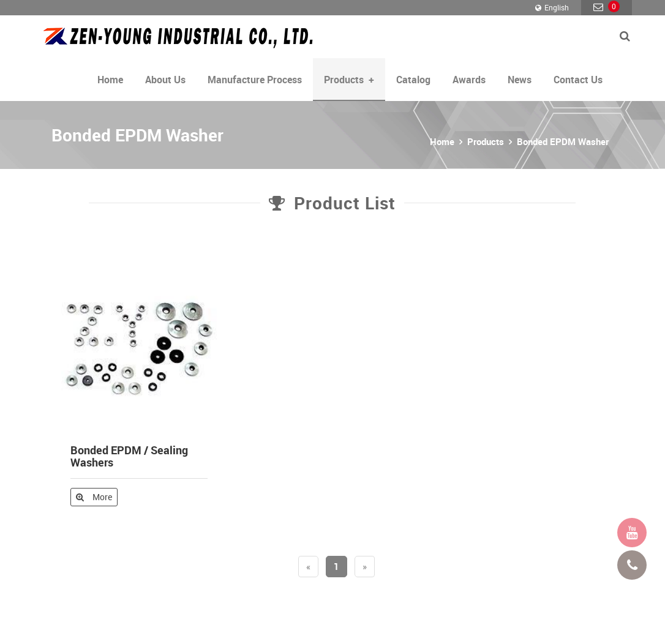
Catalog (413, 80)
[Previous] (308, 567)
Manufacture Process (255, 80)
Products (486, 141)
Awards (469, 80)
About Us (165, 80)
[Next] (365, 567)
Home (110, 80)
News (520, 80)
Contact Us (578, 80)
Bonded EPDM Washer (563, 141)
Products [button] (349, 80)
